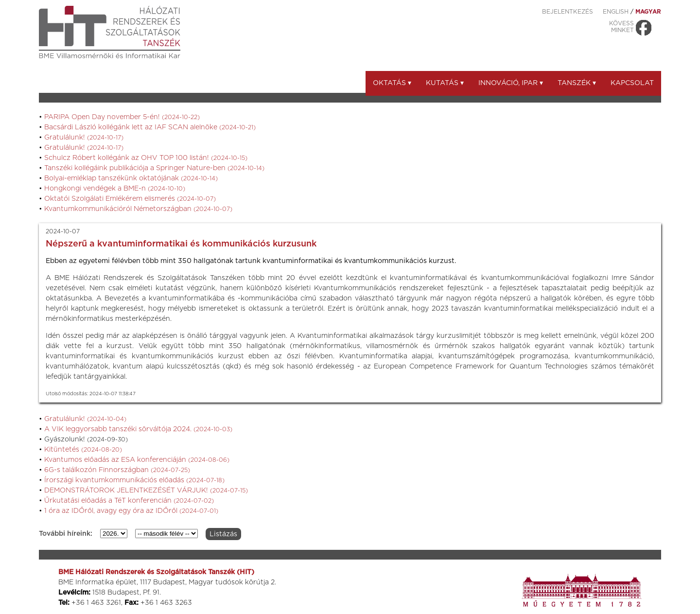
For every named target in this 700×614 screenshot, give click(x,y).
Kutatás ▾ (445, 83)
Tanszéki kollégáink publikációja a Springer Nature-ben (154, 168)
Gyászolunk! (86, 439)
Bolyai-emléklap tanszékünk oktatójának (131, 178)
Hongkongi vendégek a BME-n (115, 189)
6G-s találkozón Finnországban (117, 470)
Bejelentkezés (568, 12)
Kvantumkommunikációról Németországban (138, 209)
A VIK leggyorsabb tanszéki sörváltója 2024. (138, 429)
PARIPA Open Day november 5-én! (122, 117)
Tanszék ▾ (577, 83)
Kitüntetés (83, 450)
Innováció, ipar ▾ (511, 83)
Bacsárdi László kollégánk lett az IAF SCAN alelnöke (150, 127)
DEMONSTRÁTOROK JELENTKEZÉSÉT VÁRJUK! (146, 491)
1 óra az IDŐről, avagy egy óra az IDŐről (131, 511)
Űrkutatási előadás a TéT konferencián (129, 501)
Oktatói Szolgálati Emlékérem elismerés (130, 199)
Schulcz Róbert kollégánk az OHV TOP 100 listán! (146, 158)
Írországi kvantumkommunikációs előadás (134, 480)
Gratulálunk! (84, 138)
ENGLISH (616, 12)
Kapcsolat (632, 83)
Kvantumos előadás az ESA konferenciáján (137, 460)
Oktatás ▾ (392, 83)
